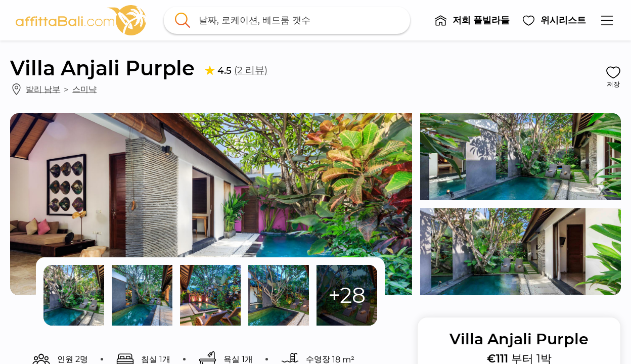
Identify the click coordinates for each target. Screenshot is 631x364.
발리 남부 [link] (43, 89)
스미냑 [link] (84, 89)
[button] (472, 20)
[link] (81, 20)
